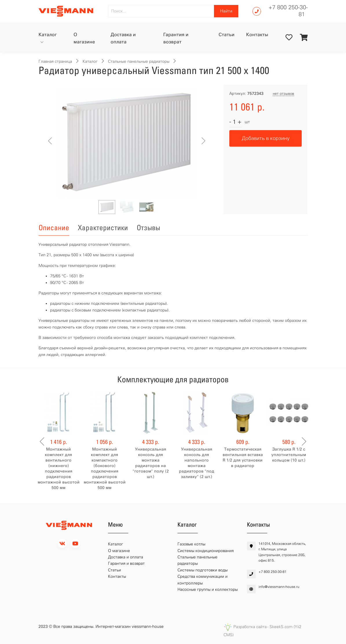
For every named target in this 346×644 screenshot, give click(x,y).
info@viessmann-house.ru (279, 587)
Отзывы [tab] (148, 228)
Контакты (257, 35)
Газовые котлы (191, 544)
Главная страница (55, 61)
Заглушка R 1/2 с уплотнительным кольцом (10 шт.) (289, 455)
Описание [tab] (54, 228)
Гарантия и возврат (176, 38)
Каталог (48, 35)
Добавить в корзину (266, 138)
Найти (226, 11)
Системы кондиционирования (206, 551)
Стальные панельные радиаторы (139, 61)
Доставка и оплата (123, 38)
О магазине (84, 38)
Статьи (227, 35)
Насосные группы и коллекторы (208, 589)
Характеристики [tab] (103, 228)
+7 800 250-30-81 (288, 11)
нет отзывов (283, 94)
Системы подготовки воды (203, 570)
